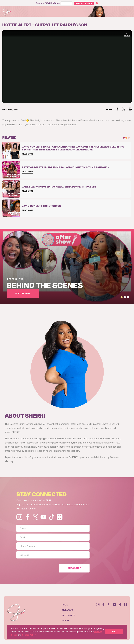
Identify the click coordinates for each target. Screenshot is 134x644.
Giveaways (67, 610)
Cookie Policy (29, 635)
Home (65, 605)
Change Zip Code (84, 3)
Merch (65, 621)
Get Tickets (68, 615)
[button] (122, 297)
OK (114, 632)
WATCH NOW (23, 293)
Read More (28, 154)
